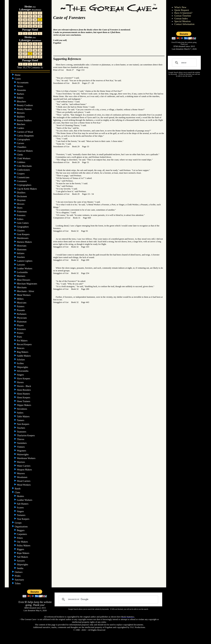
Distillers (22, 193)
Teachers (21, 428)
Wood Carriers (24, 481)
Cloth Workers (24, 158)
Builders (21, 117)
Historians (22, 246)
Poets (20, 337)
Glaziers (21, 231)
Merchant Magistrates (27, 284)
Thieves (21, 439)
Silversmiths (23, 371)
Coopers (21, 174)
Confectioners (24, 170)
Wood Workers (24, 485)
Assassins (22, 90)
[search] (184, 63)
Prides (18, 576)
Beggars (21, 530)
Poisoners (22, 329)
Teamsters (22, 432)
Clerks (20, 155)
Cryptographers (24, 185)
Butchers (21, 124)
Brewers (21, 113)
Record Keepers (25, 344)
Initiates (21, 253)
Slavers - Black (24, 386)
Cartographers (24, 140)
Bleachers (22, 102)
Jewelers (21, 257)
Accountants (23, 83)
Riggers (21, 549)
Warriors (21, 462)
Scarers (21, 508)
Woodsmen (22, 477)
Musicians (22, 303)
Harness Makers (25, 242)
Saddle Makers (24, 356)
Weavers (21, 473)
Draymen (22, 200)
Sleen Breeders (24, 390)
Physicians (22, 318)
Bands (18, 489)
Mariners (21, 276)
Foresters (22, 215)
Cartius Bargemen (26, 136)
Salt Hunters (23, 504)
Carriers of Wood (25, 132)
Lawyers (21, 265)
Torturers (22, 515)
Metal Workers (24, 295)
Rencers (21, 348)
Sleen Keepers (24, 398)
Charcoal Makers (25, 151)
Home (18, 75)
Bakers (20, 98)
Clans (18, 492)
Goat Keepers (24, 234)
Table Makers (24, 417)
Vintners (21, 447)
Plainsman (22, 322)
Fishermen (22, 212)
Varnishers (22, 443)
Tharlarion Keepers (26, 436)
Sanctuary (20, 580)
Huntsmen (22, 250)
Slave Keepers (24, 379)
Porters (21, 333)
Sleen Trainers (24, 401)
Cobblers (21, 162)
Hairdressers (23, 238)
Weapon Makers (25, 470)
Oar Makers (23, 542)
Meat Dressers (24, 280)
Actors (20, 86)
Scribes (21, 363)
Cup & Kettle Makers (27, 189)
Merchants (22, 288)
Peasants (21, 310)
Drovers (21, 204)
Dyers (20, 208)
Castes (18, 79)
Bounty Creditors (25, 105)
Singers (21, 375)
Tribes (18, 584)
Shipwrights (23, 367)
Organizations (22, 527)
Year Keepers (23, 519)
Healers (21, 496)
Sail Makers (23, 557)
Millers (21, 299)
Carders (21, 128)
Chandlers (22, 147)
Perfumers (22, 314)
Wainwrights (23, 454)
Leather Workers (25, 269)
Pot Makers (23, 341)
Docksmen (22, 196)
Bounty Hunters (25, 109)
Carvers (21, 143)
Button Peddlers (25, 121)
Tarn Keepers (23, 424)
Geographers (23, 227)
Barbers (21, 94)
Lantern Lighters (25, 261)
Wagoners (22, 451)
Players (21, 325)
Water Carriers (24, 466)
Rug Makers (23, 352)
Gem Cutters (23, 223)
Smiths (20, 568)
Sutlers (20, 413)
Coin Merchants (25, 166)
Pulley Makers (24, 546)
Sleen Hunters (24, 394)
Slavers (21, 382)
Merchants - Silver (26, 291)
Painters (21, 306)
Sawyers (21, 561)
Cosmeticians (23, 177)
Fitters (20, 538)
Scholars (21, 360)
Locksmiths (23, 272)
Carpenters (22, 534)
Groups (19, 523)
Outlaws (19, 572)
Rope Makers (23, 553)
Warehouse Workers (27, 458)
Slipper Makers (24, 405)
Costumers (22, 181)
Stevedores (22, 409)
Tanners (21, 420)
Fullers (20, 219)
